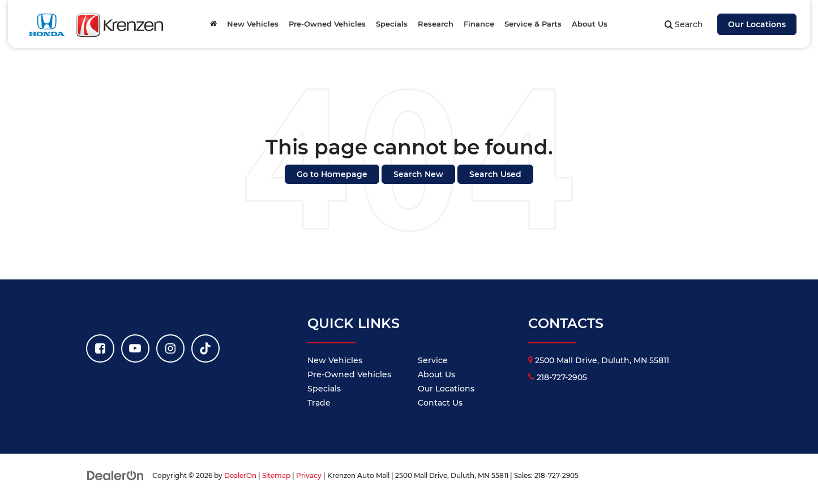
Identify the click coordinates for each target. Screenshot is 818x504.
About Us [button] (590, 24)
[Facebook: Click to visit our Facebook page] (100, 348)
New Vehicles (335, 360)
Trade (319, 403)
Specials (324, 389)
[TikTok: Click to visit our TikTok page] (205, 348)
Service (433, 360)
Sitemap (276, 475)
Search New (418, 174)
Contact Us (440, 403)
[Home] (213, 24)
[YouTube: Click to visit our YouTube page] (135, 348)
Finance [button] (479, 24)
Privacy (309, 475)
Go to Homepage (332, 174)
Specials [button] (392, 24)
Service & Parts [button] (533, 24)
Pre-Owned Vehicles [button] (327, 24)
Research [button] (436, 24)
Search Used (495, 174)
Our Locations (757, 24)
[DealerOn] (115, 475)
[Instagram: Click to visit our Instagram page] (170, 348)
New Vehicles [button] (253, 24)
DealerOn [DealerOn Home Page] (240, 475)
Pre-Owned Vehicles (349, 374)
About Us (436, 374)
